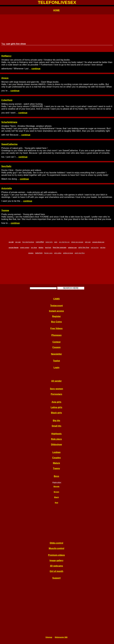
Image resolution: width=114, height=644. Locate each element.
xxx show (34, 248)
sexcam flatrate (14, 248)
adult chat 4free (80, 253)
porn (56, 242)
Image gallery (56, 560)
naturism (39, 253)
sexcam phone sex (98, 242)
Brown (56, 492)
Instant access (56, 311)
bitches (41, 248)
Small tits (56, 426)
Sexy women (57, 389)
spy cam (18, 242)
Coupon (56, 347)
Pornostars (56, 394)
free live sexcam (60, 247)
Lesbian (56, 452)
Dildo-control (56, 543)
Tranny (56, 468)
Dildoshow (57, 444)
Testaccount (56, 306)
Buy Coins (56, 322)
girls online (58, 253)
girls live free (84, 247)
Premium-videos (56, 555)
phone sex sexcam (77, 242)
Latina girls (56, 407)
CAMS (56, 299)
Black (56, 497)
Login (56, 367)
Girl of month (56, 571)
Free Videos (56, 328)
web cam (88, 242)
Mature (56, 463)
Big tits (56, 421)
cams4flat (40, 242)
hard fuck (48, 248)
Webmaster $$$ (61, 637)
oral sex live (95, 248)
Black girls (57, 413)
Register (56, 316)
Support (56, 578)
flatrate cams (48, 253)
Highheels (56, 434)
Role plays (56, 439)
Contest (56, 342)
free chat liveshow (28, 242)
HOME (56, 10)
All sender (56, 381)
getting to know (68, 253)
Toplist (56, 361)
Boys (56, 476)
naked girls (49, 242)
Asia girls (56, 402)
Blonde (56, 486)
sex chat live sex (64, 242)
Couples (56, 458)
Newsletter (57, 354)
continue (36, 69)
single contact (25, 248)
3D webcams (57, 566)
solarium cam (72, 248)
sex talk (11, 242)
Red (56, 503)
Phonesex (56, 335)
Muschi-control (57, 548)
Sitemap (49, 637)
